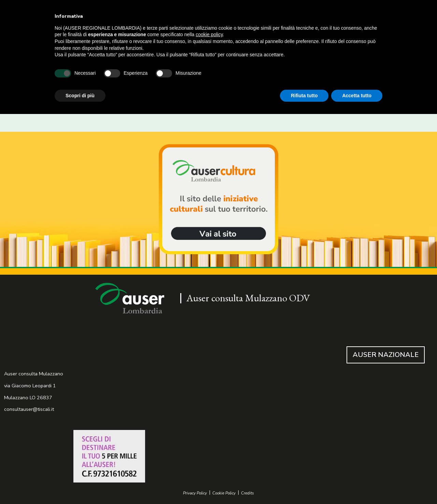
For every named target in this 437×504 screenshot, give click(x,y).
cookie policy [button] (209, 34)
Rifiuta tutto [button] (304, 96)
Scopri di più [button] (80, 96)
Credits (248, 493)
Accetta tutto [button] (357, 96)
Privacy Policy (195, 493)
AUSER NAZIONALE (386, 355)
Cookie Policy (224, 493)
